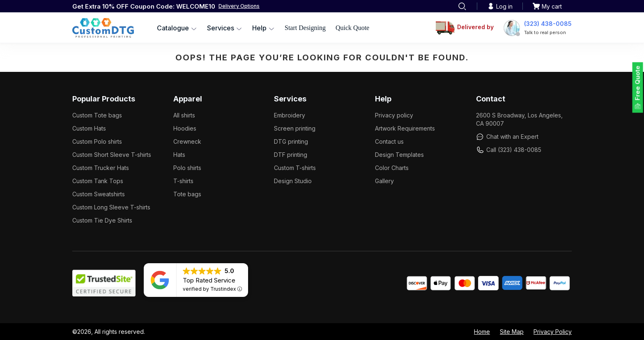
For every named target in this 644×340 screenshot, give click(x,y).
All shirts (184, 115)
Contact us (389, 141)
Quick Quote (352, 28)
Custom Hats (89, 128)
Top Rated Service (209, 280)
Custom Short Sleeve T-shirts (112, 155)
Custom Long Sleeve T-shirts (111, 207)
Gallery (384, 181)
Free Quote (638, 83)
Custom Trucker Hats (101, 168)
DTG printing (291, 141)
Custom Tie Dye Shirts (102, 220)
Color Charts (392, 168)
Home (482, 332)
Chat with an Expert (507, 137)
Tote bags (187, 194)
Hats (179, 155)
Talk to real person (545, 32)
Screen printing (295, 128)
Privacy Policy (553, 332)
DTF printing (291, 155)
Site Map (512, 332)
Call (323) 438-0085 (509, 150)
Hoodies (185, 128)
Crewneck (187, 141)
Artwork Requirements (405, 128)
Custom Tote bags (97, 115)
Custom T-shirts (295, 168)
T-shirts (183, 181)
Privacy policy (394, 115)
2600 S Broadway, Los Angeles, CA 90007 (519, 119)
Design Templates (399, 155)
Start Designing (305, 28)
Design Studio (293, 181)
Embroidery (290, 115)
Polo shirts (187, 168)
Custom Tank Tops (98, 181)
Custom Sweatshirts (99, 194)
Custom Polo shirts (97, 141)
